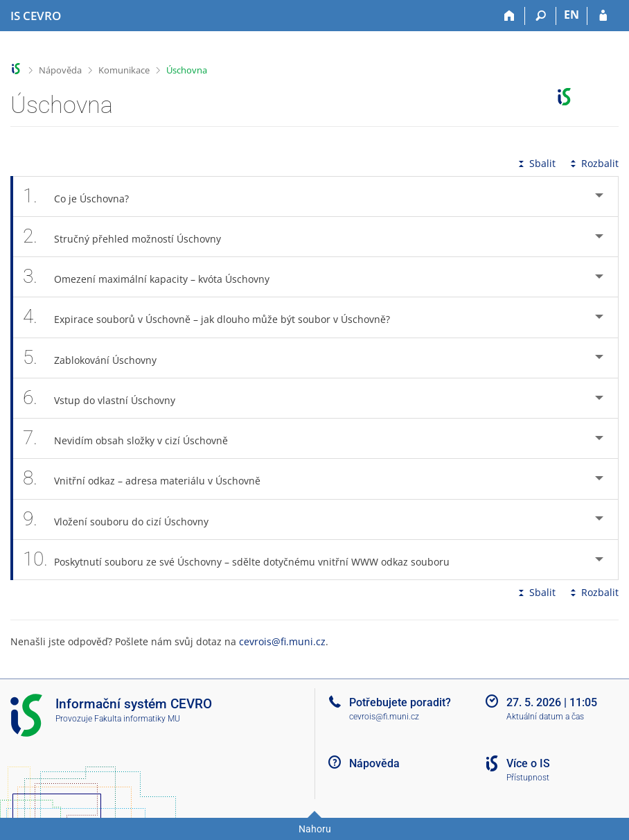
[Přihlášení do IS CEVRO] (603, 16)
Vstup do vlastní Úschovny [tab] (107, 398)
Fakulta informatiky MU (137, 719)
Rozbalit (593, 163)
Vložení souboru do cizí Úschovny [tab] (123, 519)
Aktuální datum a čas (545, 717)
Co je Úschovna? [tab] (83, 196)
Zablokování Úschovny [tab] (97, 358)
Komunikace (124, 70)
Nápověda (60, 70)
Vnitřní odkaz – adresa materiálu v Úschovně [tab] (149, 479)
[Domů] (510, 16)
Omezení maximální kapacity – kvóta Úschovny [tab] (154, 277)
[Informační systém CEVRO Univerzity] (36, 16)
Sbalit (535, 163)
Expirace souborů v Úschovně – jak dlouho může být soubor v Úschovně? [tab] (214, 317)
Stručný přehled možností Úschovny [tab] (130, 237)
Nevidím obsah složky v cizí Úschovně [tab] (133, 438)
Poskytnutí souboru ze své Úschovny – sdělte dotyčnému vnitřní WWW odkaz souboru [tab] (244, 560)
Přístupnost (528, 778)
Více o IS (528, 763)
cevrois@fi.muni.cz (282, 641)
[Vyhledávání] (541, 16)
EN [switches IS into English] (572, 15)
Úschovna (187, 70)
